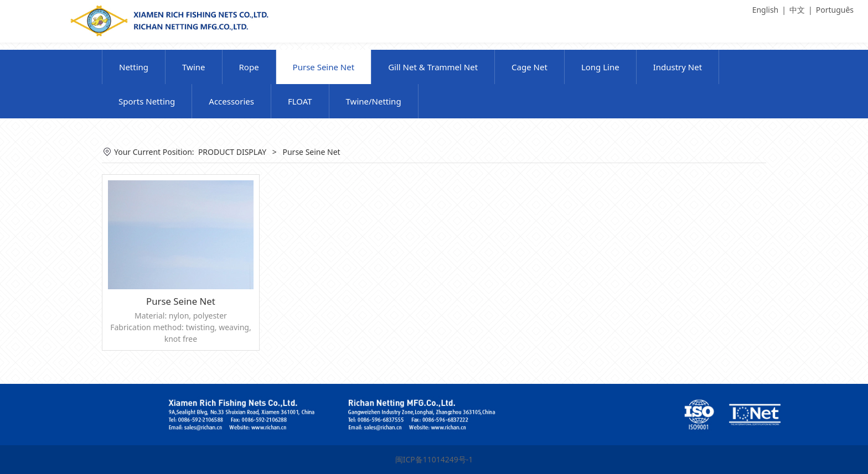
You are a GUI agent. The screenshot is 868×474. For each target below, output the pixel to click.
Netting (134, 67)
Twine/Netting (374, 101)
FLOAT (300, 101)
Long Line (600, 67)
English (766, 10)
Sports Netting (147, 101)
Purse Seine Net (324, 67)
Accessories (231, 101)
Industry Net (678, 67)
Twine (193, 67)
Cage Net (529, 67)
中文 (797, 10)
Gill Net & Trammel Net (433, 67)
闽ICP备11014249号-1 (434, 459)
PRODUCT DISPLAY (232, 152)
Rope (249, 67)
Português (835, 10)
